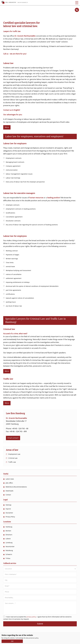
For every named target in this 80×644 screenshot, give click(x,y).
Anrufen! (77, 10)
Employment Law (14, 454)
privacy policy (31, 617)
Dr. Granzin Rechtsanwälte (15, 2)
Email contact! (13, 438)
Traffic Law (12, 462)
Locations (7, 522)
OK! (12, 641)
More (7, 127)
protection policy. (34, 638)
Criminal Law (13, 458)
